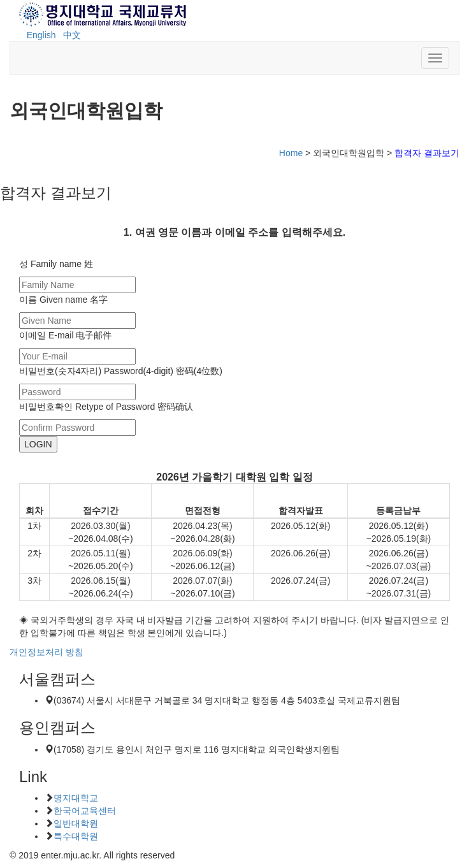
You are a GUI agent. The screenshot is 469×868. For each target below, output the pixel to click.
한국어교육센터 (85, 811)
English (41, 35)
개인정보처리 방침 (47, 652)
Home (291, 153)
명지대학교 (76, 798)
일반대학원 (76, 823)
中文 (72, 35)
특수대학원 (76, 836)
